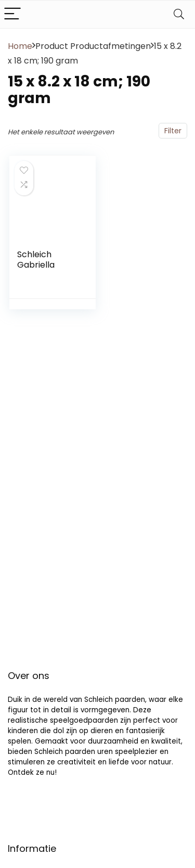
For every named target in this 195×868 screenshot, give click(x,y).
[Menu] (12, 14)
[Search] (179, 14)
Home (20, 46)
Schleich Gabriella (36, 260)
